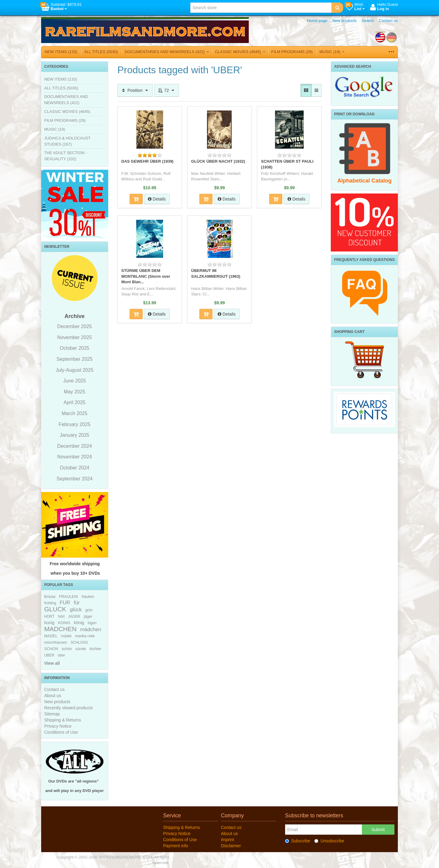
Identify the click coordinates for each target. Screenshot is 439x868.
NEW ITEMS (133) (61, 52)
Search (368, 21)
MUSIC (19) (332, 52)
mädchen (91, 629)
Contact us (388, 21)
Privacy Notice (58, 726)
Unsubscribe (329, 841)
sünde (80, 649)
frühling (50, 603)
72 (167, 90)
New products (344, 21)
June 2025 (75, 381)
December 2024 (75, 446)
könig (79, 623)
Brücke (50, 597)
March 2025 (75, 413)
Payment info (176, 846)
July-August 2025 (75, 370)
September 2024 (74, 479)
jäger (88, 617)
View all (52, 663)
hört (61, 617)
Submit (378, 830)
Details (157, 199)
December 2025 (75, 326)
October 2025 (75, 348)
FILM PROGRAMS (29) (292, 52)
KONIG (64, 623)
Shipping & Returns (63, 720)
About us (53, 696)
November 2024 (75, 457)
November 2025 (75, 337)
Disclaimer (231, 846)
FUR (65, 603)
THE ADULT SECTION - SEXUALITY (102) (66, 156)
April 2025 (74, 402)
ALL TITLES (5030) (101, 52)
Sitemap (52, 714)
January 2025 (75, 435)
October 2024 (75, 468)
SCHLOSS (79, 642)
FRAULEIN (69, 597)
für (77, 603)
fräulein (88, 597)
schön (67, 649)
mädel (66, 636)
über (62, 655)
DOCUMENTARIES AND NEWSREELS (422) (167, 52)
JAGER (74, 617)
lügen (92, 623)
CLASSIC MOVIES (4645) (240, 52)
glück (76, 610)
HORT (49, 617)
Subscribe (298, 841)
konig (49, 623)
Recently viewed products (69, 708)
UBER (49, 655)
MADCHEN (60, 629)
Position (135, 90)
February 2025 (74, 424)
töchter (95, 649)
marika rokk (85, 636)
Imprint (228, 840)
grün (89, 610)
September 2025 (74, 359)
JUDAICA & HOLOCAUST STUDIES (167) (67, 141)
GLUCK (55, 609)
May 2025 (74, 392)
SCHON (51, 649)
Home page (317, 21)
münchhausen (56, 642)
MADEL (51, 636)
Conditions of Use (61, 732)
